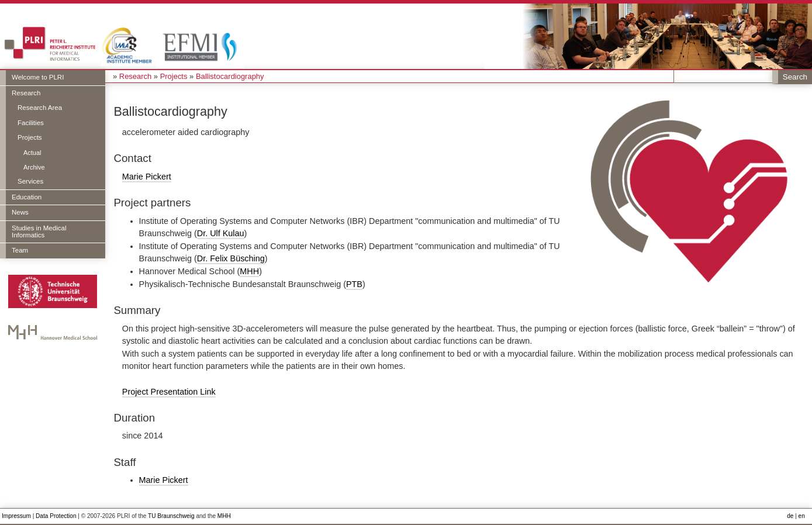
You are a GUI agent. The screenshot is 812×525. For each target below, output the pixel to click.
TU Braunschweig (171, 516)
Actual (32, 153)
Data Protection (56, 516)
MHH (249, 271)
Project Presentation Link (169, 392)
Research (26, 93)
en (802, 516)
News (20, 212)
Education (27, 197)
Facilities (31, 123)
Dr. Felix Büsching (231, 258)
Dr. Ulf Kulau (221, 233)
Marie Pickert (147, 177)
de (790, 516)
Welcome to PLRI (38, 77)
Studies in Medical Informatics (39, 232)
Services (30, 181)
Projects (30, 137)
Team (20, 250)
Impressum (16, 516)
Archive (34, 167)
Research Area (40, 108)
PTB (354, 284)
